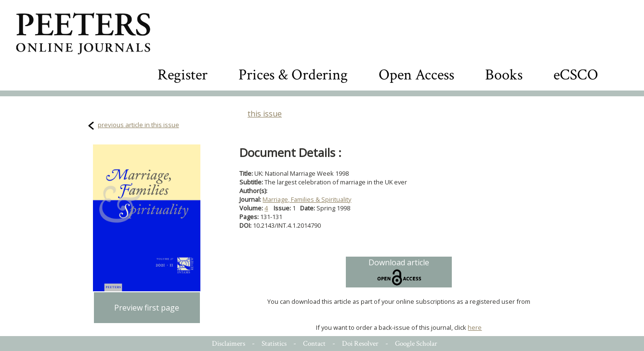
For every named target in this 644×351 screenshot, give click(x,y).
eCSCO (576, 75)
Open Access (416, 75)
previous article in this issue (138, 125)
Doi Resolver (360, 344)
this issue (265, 114)
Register (183, 75)
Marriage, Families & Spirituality (307, 199)
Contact (314, 344)
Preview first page (147, 308)
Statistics (274, 344)
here (475, 327)
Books (504, 75)
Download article (399, 272)
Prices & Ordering (293, 75)
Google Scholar (416, 344)
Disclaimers (229, 344)
